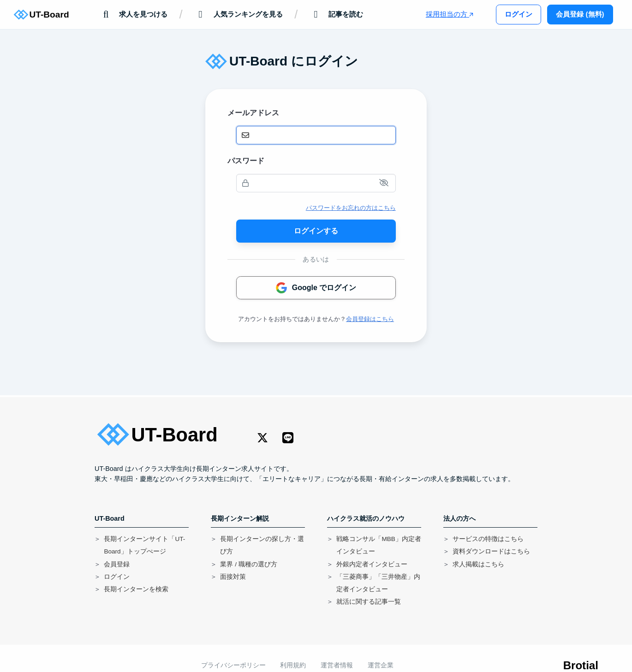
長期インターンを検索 (136, 589)
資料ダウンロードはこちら (491, 551)
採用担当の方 (450, 14)
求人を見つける (133, 15)
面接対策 (233, 577)
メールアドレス (253, 113)
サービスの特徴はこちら (488, 539)
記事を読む (336, 15)
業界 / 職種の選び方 (248, 564)
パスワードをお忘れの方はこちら (351, 208)
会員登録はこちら (370, 319)
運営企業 (381, 665)
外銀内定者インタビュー (372, 564)
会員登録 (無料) (580, 14)
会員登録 (117, 564)
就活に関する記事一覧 (369, 602)
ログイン (519, 14)
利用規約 (293, 665)
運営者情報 (337, 665)
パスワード (246, 161)
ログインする (316, 231)
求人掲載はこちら (478, 564)
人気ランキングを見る (238, 15)
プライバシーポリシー (233, 665)
